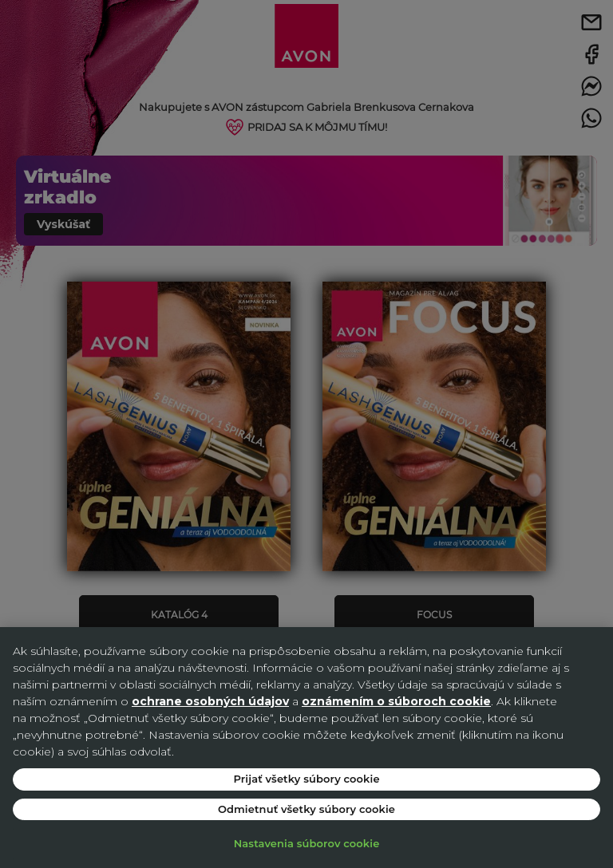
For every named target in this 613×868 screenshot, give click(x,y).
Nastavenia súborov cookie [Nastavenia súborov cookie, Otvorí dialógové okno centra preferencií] (307, 843)
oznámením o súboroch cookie (396, 701)
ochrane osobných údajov (210, 701)
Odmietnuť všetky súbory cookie (306, 809)
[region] (306, 748)
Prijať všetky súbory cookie (306, 779)
